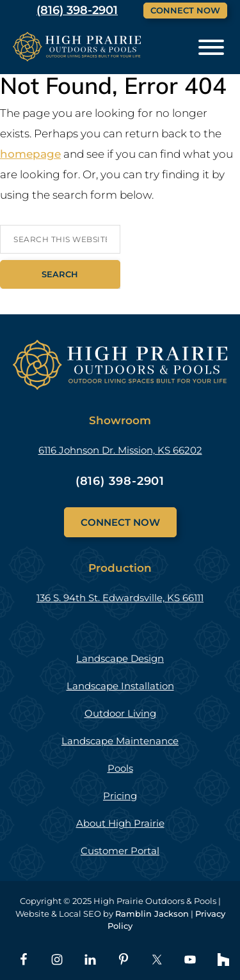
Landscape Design (120, 658)
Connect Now (185, 10)
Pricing (120, 796)
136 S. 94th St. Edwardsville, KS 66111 (120, 598)
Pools (120, 768)
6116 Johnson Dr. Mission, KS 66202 (120, 450)
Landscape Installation (120, 686)
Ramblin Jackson (152, 914)
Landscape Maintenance (120, 741)
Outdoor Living (120, 713)
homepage (30, 154)
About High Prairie (120, 823)
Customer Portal (120, 851)
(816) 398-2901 (120, 481)
